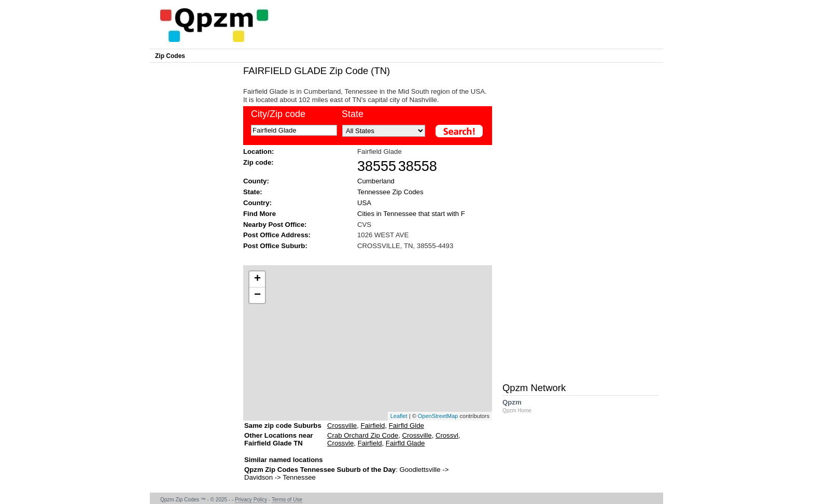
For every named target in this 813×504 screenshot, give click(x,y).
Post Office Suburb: (275, 246)
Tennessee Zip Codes (390, 192)
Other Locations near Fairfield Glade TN (279, 443)
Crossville (342, 426)
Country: (257, 203)
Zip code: (258, 162)
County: (256, 181)
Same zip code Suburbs (283, 426)
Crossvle (340, 443)
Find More (260, 214)
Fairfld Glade (405, 443)
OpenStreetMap (438, 416)
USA (364, 203)
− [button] (257, 295)
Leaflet (399, 416)
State (353, 114)
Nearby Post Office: (275, 225)
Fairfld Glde (406, 426)
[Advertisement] (362, 257)
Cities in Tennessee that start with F (411, 214)
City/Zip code (278, 114)
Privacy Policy (251, 500)
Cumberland (376, 181)
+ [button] (257, 279)
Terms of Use (287, 500)
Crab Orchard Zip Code (363, 435)
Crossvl (447, 435)
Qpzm (522, 406)
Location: (258, 152)
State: (253, 192)
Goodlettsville (420, 470)
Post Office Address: (277, 235)
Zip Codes (170, 56)
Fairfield (373, 426)
